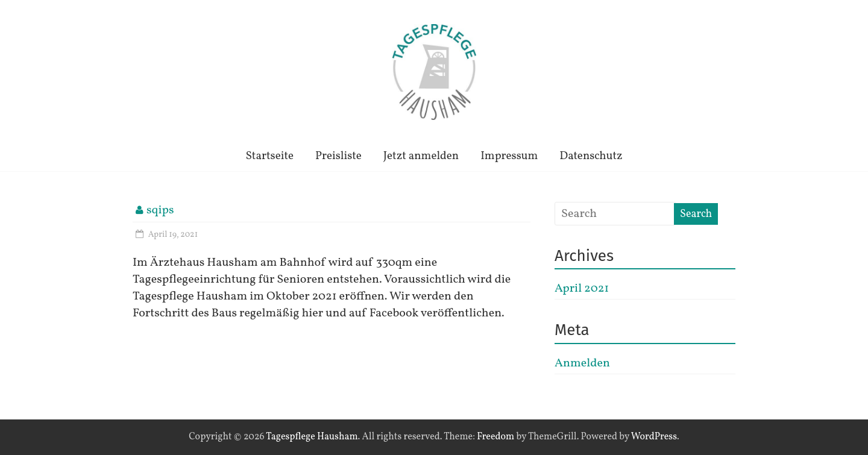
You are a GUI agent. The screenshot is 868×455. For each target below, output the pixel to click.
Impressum (509, 156)
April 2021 (582, 289)
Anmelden (582, 363)
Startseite (269, 156)
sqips (160, 210)
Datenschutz (591, 156)
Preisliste (338, 156)
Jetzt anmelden (421, 156)
